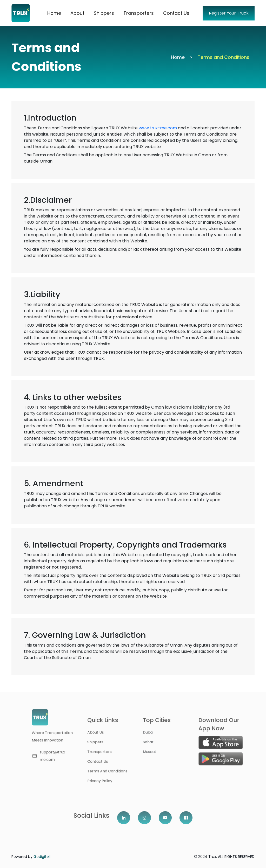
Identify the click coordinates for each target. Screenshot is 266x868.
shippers (112, 743)
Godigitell (42, 857)
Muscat (157, 751)
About (77, 13)
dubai (156, 735)
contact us (114, 759)
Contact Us (176, 13)
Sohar (156, 743)
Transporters (139, 13)
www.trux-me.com (158, 128)
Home (54, 13)
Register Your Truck (229, 13)
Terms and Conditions (122, 767)
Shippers (104, 13)
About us (112, 735)
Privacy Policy (115, 775)
